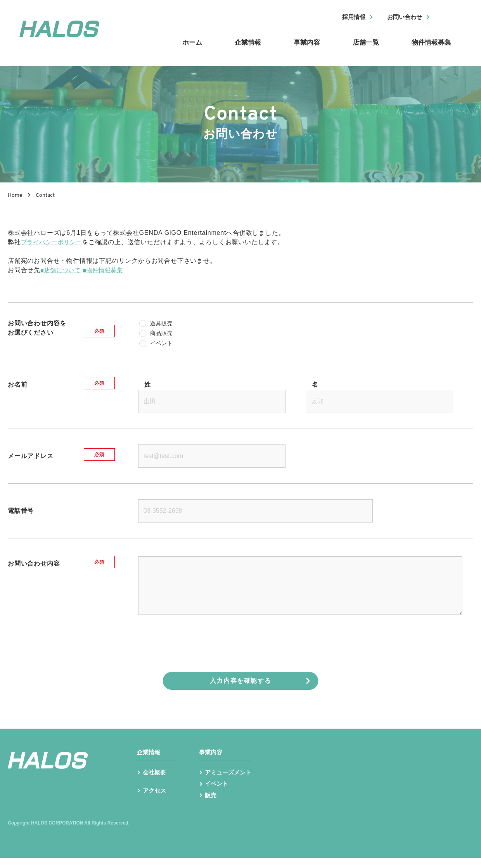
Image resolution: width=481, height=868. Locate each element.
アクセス (155, 803)
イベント (217, 792)
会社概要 (155, 780)
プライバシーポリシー (54, 242)
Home (15, 195)
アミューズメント (230, 780)
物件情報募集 (431, 48)
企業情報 (248, 48)
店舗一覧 (365, 48)
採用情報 (348, 18)
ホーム (194, 48)
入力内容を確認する (240, 681)
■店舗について (62, 270)
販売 (211, 805)
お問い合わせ (402, 18)
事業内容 (306, 48)
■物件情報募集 (107, 270)
